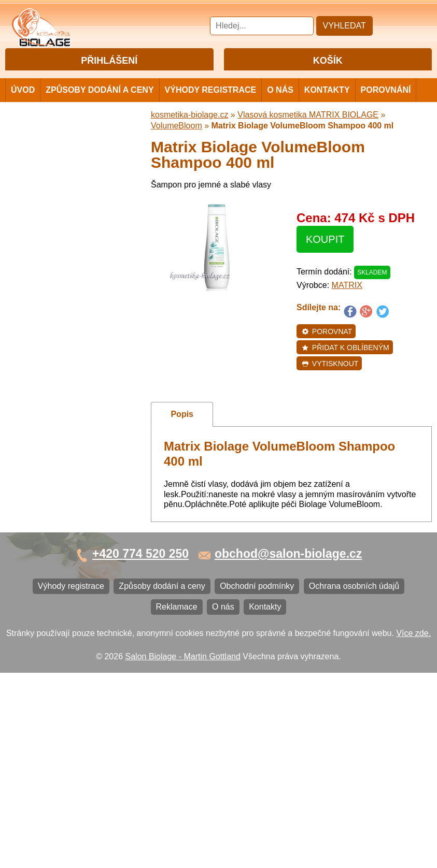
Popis (182, 432)
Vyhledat (344, 26)
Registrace (129, 78)
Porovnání (386, 108)
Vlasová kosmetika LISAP (63, 258)
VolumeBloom (177, 144)
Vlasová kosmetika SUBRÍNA (70, 275)
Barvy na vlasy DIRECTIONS (69, 446)
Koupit (325, 257)
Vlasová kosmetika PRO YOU (70, 361)
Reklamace (36, 606)
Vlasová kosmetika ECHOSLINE (75, 327)
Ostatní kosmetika (49, 480)
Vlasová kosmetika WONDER (70, 292)
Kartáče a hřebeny (50, 497)
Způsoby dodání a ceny (100, 108)
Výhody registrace (211, 108)
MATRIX (347, 303)
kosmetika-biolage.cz (189, 133)
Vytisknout (330, 382)
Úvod (23, 108)
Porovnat (327, 350)
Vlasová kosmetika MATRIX (67, 171)
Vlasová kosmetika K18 (59, 429)
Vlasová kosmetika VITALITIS (70, 395)
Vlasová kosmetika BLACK (65, 463)
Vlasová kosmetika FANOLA (68, 309)
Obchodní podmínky (53, 572)
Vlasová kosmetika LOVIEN (67, 378)
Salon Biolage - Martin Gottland (183, 851)
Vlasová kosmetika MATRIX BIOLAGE (67, 198)
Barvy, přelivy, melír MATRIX (68, 224)
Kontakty (327, 108)
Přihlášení (88, 78)
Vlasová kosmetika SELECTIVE (74, 412)
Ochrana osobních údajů (61, 589)
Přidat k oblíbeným (346, 366)
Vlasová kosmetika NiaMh (63, 241)
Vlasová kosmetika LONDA (66, 344)
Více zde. (413, 828)
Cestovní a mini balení (57, 154)
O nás (280, 108)
